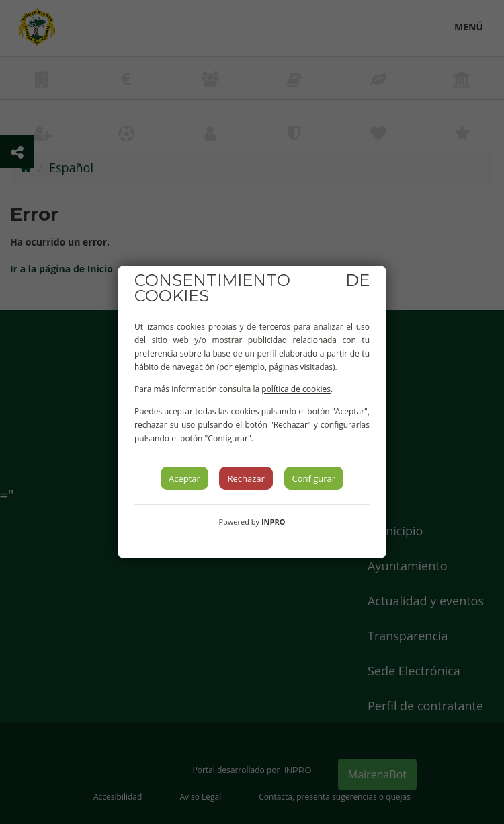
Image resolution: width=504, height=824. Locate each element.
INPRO (274, 522)
